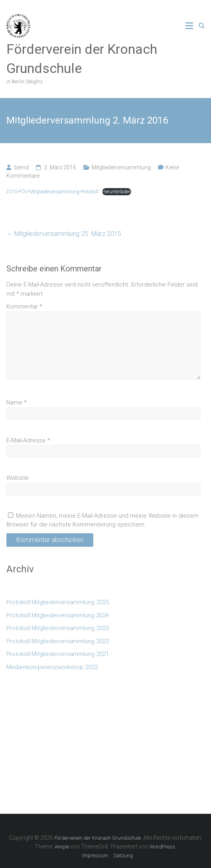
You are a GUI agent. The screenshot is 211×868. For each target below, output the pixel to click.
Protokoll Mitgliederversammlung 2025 (58, 602)
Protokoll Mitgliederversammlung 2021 (58, 654)
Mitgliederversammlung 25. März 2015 (64, 234)
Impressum (95, 855)
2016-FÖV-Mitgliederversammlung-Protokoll (52, 192)
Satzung (123, 855)
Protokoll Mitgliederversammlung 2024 (58, 615)
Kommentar (24, 306)
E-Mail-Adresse (28, 440)
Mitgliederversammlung (121, 167)
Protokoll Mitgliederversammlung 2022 (58, 641)
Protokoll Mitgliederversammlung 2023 (58, 628)
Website (18, 478)
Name (17, 403)
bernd (22, 167)
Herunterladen (117, 192)
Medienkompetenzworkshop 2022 (52, 667)
